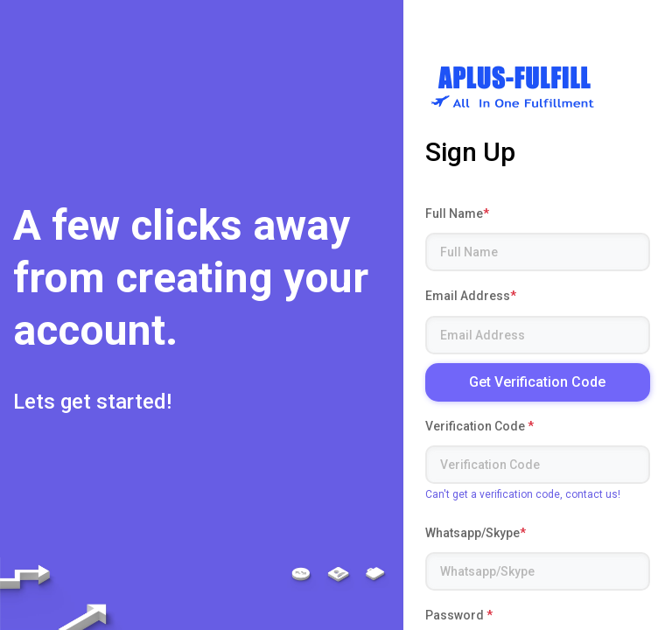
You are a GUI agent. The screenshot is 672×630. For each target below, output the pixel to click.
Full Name (457, 213)
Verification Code (479, 426)
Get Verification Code (537, 382)
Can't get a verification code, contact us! (523, 494)
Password (459, 615)
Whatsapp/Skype (476, 533)
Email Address (471, 296)
